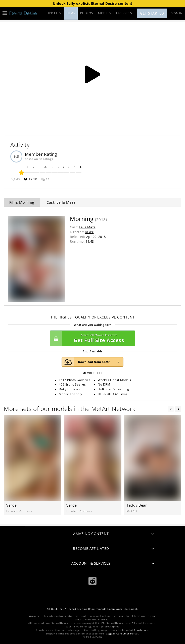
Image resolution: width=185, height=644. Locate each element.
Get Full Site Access (91, 339)
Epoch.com (141, 630)
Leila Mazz (87, 227)
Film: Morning (22, 202)
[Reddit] (92, 581)
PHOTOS (87, 13)
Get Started (152, 13)
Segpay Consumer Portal (122, 634)
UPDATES (54, 13)
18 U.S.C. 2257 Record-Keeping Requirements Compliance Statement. (93, 609)
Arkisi (89, 232)
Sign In (177, 13)
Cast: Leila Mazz (61, 202)
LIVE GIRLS (124, 13)
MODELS (105, 13)
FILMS (71, 13)
